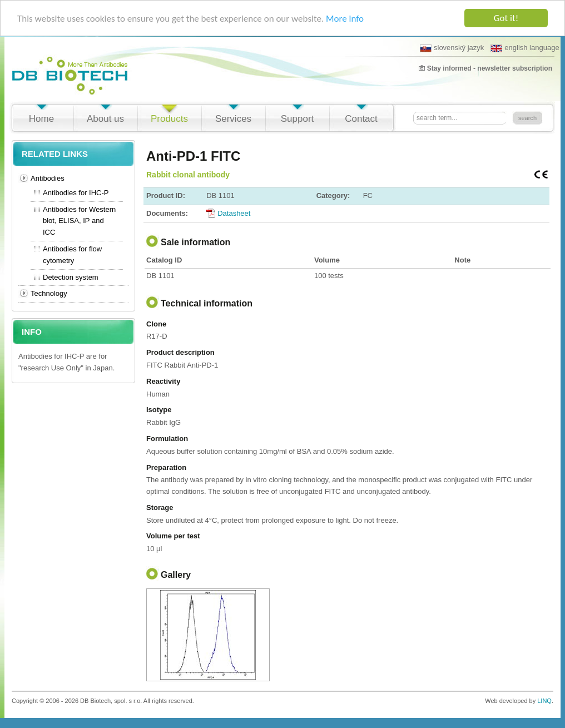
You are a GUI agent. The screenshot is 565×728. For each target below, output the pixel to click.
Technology (49, 293)
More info (345, 18)
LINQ (544, 701)
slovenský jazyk (452, 48)
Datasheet (234, 213)
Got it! (506, 18)
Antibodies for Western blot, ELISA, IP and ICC (79, 221)
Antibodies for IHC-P (76, 193)
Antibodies (48, 178)
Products (169, 119)
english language (525, 48)
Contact (361, 119)
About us (105, 119)
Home (41, 119)
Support (298, 119)
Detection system (71, 277)
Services (233, 119)
